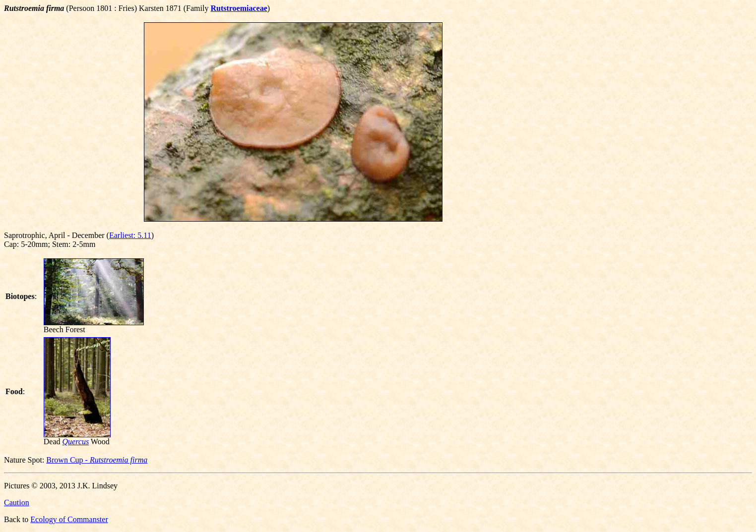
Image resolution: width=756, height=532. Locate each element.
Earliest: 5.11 (130, 235)
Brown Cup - (97, 460)
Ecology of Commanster (69, 519)
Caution (17, 502)
